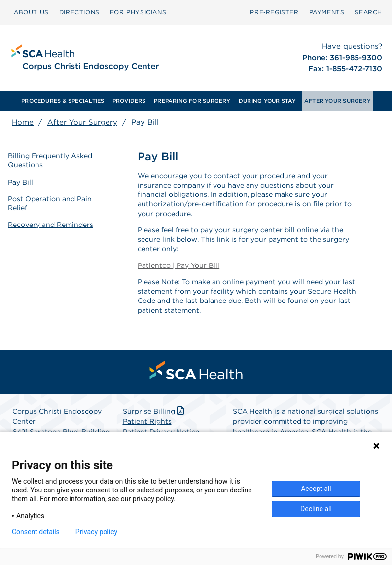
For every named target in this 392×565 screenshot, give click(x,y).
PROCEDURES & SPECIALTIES (63, 101)
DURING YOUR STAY (267, 101)
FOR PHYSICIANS (138, 12)
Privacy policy (96, 532)
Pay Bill (20, 182)
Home (23, 122)
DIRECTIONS (79, 12)
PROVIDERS (129, 101)
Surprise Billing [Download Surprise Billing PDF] (155, 411)
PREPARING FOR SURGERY (192, 101)
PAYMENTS (327, 12)
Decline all (316, 509)
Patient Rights (147, 421)
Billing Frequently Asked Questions (50, 160)
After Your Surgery (82, 122)
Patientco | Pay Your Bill (178, 265)
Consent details (36, 532)
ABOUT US (31, 12)
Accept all (316, 489)
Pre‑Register (274, 12)
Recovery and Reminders (51, 225)
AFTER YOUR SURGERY (338, 101)
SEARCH (368, 12)
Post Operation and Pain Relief (50, 203)
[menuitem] (31, 12)
